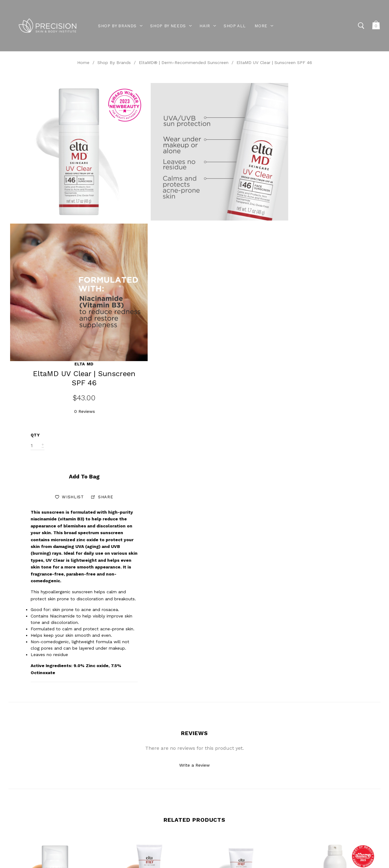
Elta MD (342, 86)
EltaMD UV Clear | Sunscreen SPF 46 (274, 62)
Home (83, 62)
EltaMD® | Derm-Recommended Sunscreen (184, 62)
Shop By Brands (114, 62)
